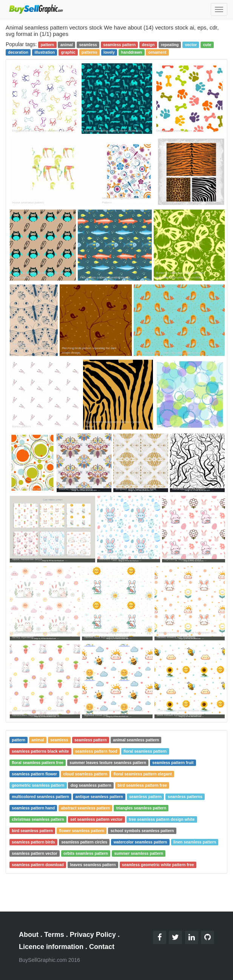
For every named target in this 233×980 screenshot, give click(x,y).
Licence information (51, 947)
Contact (102, 947)
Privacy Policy (93, 935)
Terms (54, 935)
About (29, 935)
